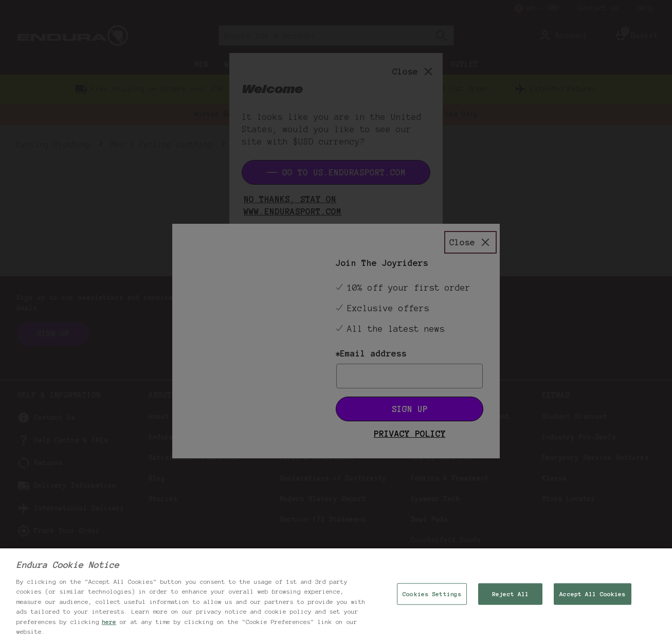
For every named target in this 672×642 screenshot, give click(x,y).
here (109, 622)
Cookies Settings (432, 594)
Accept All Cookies (592, 594)
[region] (336, 595)
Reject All (510, 594)
